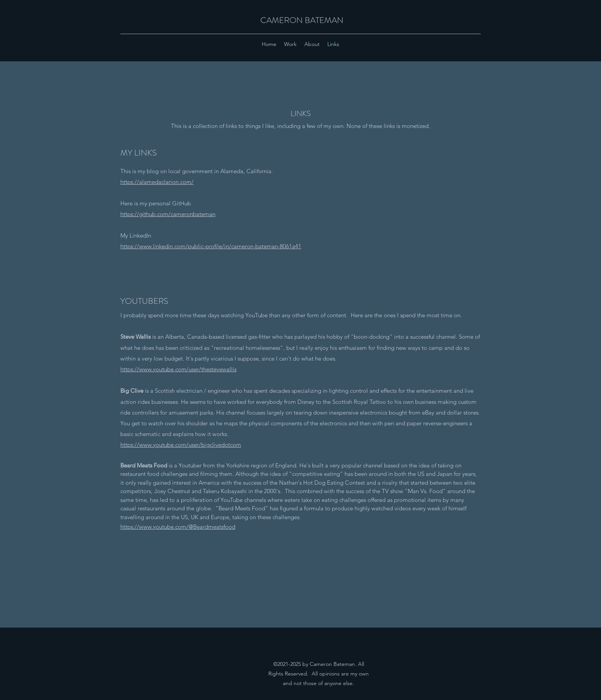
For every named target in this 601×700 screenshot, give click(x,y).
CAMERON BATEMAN (302, 20)
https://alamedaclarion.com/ (157, 182)
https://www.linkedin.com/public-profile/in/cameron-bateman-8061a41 (211, 246)
